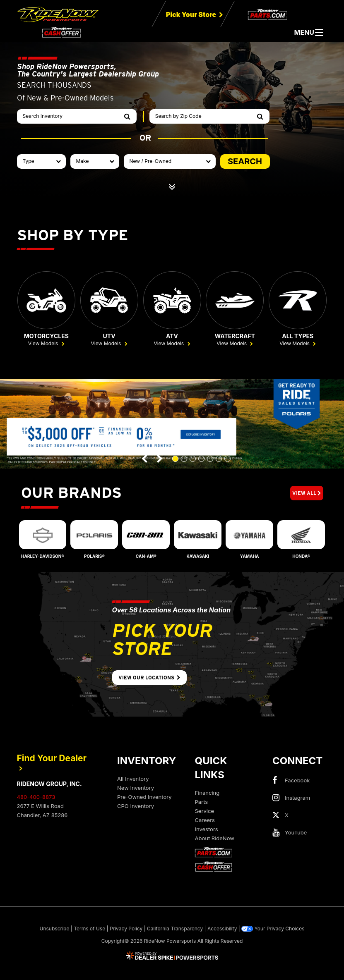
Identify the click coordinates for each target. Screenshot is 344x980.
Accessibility (222, 929)
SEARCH (245, 161)
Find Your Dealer (52, 762)
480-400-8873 (36, 797)
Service (204, 811)
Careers (205, 820)
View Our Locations (149, 678)
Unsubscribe (55, 929)
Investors (207, 829)
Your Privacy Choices (273, 929)
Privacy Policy (126, 929)
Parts (202, 802)
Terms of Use (89, 929)
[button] (145, 459)
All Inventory (133, 779)
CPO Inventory (136, 806)
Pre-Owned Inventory (144, 797)
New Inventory (136, 788)
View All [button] (307, 494)
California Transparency (175, 929)
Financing (207, 793)
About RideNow (215, 839)
